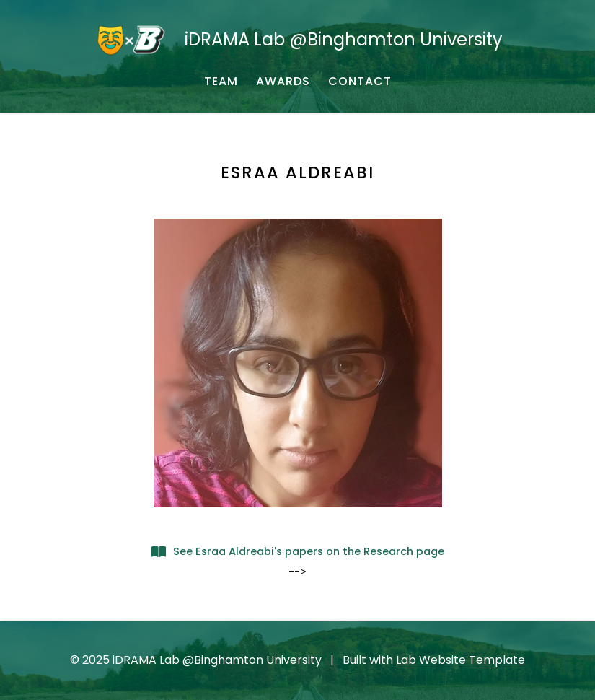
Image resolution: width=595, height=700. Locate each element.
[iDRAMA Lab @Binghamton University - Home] (297, 40)
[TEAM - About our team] (221, 82)
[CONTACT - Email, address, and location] (360, 82)
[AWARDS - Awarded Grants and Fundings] (283, 82)
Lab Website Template (460, 660)
